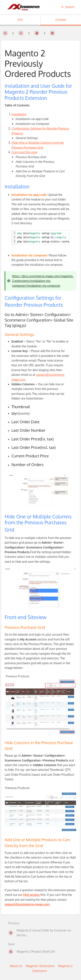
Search (68, 7)
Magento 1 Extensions (40, 966)
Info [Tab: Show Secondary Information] (20, 20)
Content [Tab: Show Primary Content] (61, 20)
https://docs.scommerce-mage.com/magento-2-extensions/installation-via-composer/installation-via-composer (43, 281)
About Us (16, 966)
